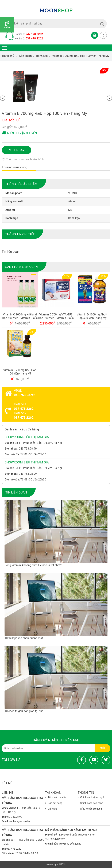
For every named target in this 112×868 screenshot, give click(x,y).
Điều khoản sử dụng (90, 809)
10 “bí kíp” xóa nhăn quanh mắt (24, 638)
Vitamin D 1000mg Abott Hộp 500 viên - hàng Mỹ (92, 316)
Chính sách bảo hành (90, 803)
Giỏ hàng (51, 809)
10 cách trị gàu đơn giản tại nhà (24, 711)
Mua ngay (17, 150)
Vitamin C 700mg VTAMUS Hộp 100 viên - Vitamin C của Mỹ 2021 (56, 316)
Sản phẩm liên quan (22, 267)
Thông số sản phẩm (21, 184)
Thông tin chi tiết (20, 234)
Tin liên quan (16, 492)
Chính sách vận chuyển (91, 797)
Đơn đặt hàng (54, 803)
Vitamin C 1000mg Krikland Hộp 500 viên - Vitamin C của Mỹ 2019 (20, 316)
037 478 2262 (34, 34)
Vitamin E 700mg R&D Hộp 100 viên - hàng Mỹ (20, 372)
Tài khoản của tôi (56, 797)
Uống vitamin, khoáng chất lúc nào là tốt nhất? (33, 565)
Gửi (102, 748)
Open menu (5, 48)
